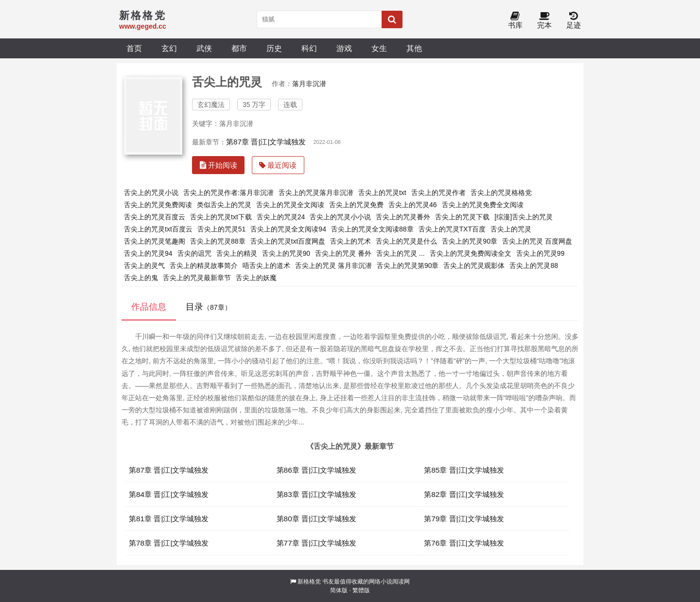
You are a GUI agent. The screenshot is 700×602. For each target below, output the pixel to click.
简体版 (339, 590)
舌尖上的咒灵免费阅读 (158, 205)
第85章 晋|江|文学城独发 (464, 470)
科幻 (309, 48)
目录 (209, 307)
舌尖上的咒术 (350, 241)
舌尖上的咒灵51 (222, 229)
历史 (274, 48)
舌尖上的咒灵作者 (438, 193)
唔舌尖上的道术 (266, 266)
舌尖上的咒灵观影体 (474, 266)
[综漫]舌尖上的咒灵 (524, 217)
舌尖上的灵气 (144, 266)
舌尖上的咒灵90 (286, 253)
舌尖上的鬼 (141, 278)
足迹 (574, 21)
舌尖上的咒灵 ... (401, 253)
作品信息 (149, 307)
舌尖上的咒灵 (511, 229)
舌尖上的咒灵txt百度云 (158, 229)
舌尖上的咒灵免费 (356, 205)
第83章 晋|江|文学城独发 (316, 494)
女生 (379, 48)
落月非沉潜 (309, 84)
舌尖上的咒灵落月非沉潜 (316, 193)
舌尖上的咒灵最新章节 (197, 278)
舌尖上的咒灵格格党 (501, 193)
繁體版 (361, 590)
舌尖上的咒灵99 (541, 253)
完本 (544, 21)
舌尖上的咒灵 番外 (343, 253)
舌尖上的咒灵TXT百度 (452, 229)
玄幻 (169, 48)
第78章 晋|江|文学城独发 (169, 543)
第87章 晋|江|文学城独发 (266, 142)
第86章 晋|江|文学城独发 (316, 470)
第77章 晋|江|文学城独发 (316, 543)
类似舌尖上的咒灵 (224, 205)
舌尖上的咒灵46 (413, 205)
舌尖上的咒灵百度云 (155, 217)
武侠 (204, 48)
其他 (414, 48)
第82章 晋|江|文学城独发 (464, 494)
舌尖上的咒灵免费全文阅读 (483, 205)
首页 (134, 48)
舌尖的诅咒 (194, 253)
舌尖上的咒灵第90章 (408, 266)
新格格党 (309, 582)
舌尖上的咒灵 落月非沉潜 (333, 266)
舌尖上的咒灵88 (534, 266)
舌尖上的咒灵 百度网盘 (537, 241)
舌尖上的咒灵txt (382, 193)
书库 (515, 21)
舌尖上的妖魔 (256, 278)
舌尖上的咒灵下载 (462, 217)
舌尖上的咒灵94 (148, 253)
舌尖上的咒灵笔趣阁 (155, 241)
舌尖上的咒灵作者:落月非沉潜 (228, 193)
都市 (239, 48)
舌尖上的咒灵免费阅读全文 (471, 253)
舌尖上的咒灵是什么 (406, 241)
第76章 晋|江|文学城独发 (464, 543)
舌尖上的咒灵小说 (151, 193)
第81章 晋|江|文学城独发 (169, 519)
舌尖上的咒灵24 (281, 217)
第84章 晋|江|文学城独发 (169, 494)
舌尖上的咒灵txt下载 (221, 217)
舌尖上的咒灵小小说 (340, 217)
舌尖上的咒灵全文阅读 (290, 205)
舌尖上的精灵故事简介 (204, 266)
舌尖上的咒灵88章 (218, 241)
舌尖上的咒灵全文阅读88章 (372, 229)
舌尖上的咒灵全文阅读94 (288, 229)
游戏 (344, 48)
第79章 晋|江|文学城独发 (464, 519)
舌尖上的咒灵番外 (403, 217)
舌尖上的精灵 (237, 253)
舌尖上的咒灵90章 (470, 241)
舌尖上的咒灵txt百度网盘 (288, 241)
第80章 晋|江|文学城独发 (316, 519)
